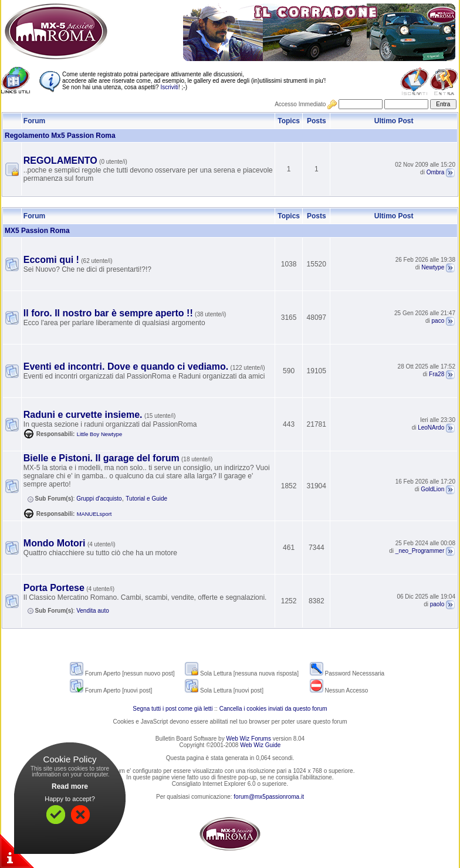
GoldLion (432, 489)
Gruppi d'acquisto (99, 499)
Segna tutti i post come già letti (172, 709)
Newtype (433, 267)
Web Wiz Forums (248, 739)
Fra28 (437, 374)
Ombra (436, 172)
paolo (437, 604)
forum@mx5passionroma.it (269, 797)
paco (438, 321)
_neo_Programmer (420, 551)
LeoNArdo (431, 428)
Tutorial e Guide (146, 499)
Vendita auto (93, 611)
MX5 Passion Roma (37, 231)
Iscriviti (169, 87)
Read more (70, 786)
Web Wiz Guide (260, 745)
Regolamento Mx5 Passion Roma (60, 136)
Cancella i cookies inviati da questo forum (273, 709)
